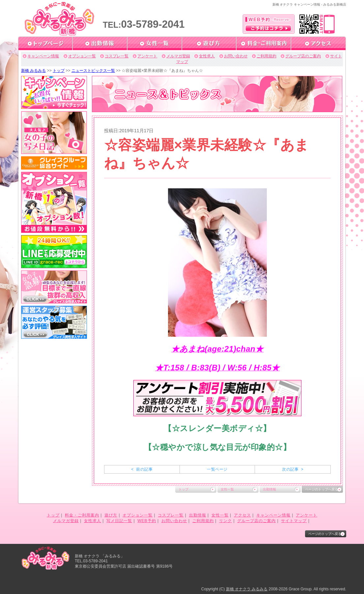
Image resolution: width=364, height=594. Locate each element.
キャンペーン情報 (43, 56)
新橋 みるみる (33, 71)
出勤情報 (269, 489)
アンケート (147, 56)
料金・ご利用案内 (82, 515)
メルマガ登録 (178, 56)
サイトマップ (294, 521)
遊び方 (111, 515)
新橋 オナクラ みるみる (247, 589)
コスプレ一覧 (117, 56)
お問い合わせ (236, 56)
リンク (225, 521)
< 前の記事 (142, 469)
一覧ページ (217, 469)
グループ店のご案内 (303, 56)
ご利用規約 (266, 56)
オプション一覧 (82, 56)
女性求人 (207, 56)
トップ (59, 71)
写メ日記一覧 (119, 521)
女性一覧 (227, 489)
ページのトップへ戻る (322, 489)
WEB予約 (147, 521)
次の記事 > (293, 469)
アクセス (242, 515)
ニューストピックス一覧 (93, 71)
